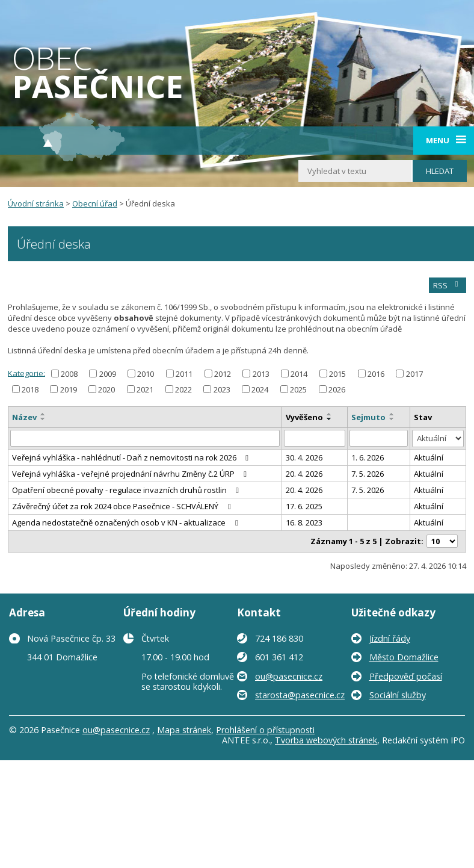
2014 (299, 374)
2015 (337, 374)
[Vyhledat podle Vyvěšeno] (315, 438)
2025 (298, 389)
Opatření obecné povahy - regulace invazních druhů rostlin (127, 490)
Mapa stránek (184, 730)
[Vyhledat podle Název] (145, 438)
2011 (184, 374)
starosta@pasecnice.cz (300, 695)
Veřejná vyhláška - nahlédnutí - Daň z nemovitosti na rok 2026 (132, 457)
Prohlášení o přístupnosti (265, 730)
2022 (183, 389)
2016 (376, 374)
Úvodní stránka (36, 203)
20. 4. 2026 (304, 474)
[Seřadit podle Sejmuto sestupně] (392, 419)
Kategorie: (26, 373)
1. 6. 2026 (368, 457)
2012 (223, 374)
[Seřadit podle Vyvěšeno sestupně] (330, 419)
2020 (106, 389)
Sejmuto (368, 417)
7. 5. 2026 (368, 474)
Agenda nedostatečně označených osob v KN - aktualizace (127, 522)
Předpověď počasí (406, 676)
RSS (447, 285)
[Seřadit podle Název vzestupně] (43, 414)
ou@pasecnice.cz (289, 676)
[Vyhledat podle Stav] (438, 439)
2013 (261, 374)
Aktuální (429, 457)
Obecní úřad (95, 203)
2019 (69, 389)
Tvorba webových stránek (326, 740)
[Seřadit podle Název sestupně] (43, 419)
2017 (414, 374)
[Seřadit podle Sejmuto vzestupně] (392, 414)
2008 (69, 374)
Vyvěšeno (304, 417)
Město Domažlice (404, 657)
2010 (146, 374)
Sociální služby (398, 695)
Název (24, 417)
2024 (260, 389)
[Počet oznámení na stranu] (442, 541)
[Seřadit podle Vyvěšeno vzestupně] (330, 414)
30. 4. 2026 (304, 457)
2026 (337, 389)
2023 (222, 389)
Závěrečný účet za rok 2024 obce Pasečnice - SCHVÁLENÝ (123, 506)
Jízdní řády (390, 638)
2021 (145, 389)
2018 (30, 389)
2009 (108, 374)
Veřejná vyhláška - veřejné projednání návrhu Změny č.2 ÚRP (131, 474)
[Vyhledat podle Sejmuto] (379, 438)
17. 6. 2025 (304, 506)
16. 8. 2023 (304, 522)
